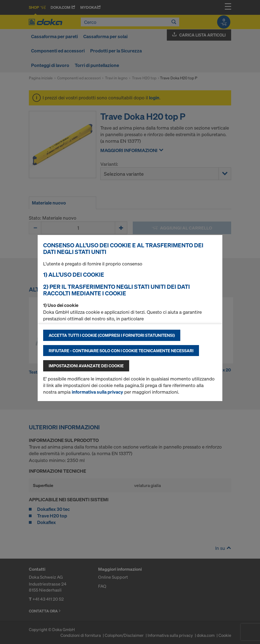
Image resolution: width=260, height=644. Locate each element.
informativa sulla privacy (97, 392)
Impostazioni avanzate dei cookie (86, 366)
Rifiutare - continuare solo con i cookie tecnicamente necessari (121, 351)
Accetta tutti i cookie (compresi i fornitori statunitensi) (112, 335)
